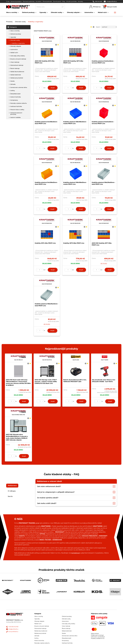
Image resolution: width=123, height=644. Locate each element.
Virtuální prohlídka (71, 1)
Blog (64, 1)
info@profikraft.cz (110, 1)
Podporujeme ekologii (97, 635)
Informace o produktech (98, 637)
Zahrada (13, 84)
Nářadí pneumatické (17, 78)
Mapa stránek (95, 634)
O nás (8, 1)
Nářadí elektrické (16, 75)
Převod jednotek (47, 1)
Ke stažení (39, 1)
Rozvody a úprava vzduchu (19, 103)
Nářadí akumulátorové (17, 72)
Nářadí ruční (14, 53)
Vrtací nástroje (15, 62)
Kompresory (14, 100)
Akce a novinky (15, 31)
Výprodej (13, 37)
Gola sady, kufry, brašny (18, 56)
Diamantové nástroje (17, 65)
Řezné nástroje (15, 68)
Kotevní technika (16, 97)
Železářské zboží (15, 94)
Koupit (53, 88)
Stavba (12, 81)
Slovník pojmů (57, 1)
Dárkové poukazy (16, 34)
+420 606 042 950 (13, 627)
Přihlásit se (97, 7)
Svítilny (13, 91)
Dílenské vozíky (21, 22)
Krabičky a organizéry (36, 22)
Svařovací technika (16, 106)
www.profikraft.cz (13, 632)
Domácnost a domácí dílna (19, 87)
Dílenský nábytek (16, 46)
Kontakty (80, 1)
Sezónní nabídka (15, 117)
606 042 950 (97, 1)
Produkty (9, 22)
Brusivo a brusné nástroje (18, 59)
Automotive (14, 49)
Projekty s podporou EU (98, 638)
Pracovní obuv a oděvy (17, 110)
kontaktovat (76, 553)
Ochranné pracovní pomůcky (16, 114)
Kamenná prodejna (16, 1)
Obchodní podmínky (29, 1)
